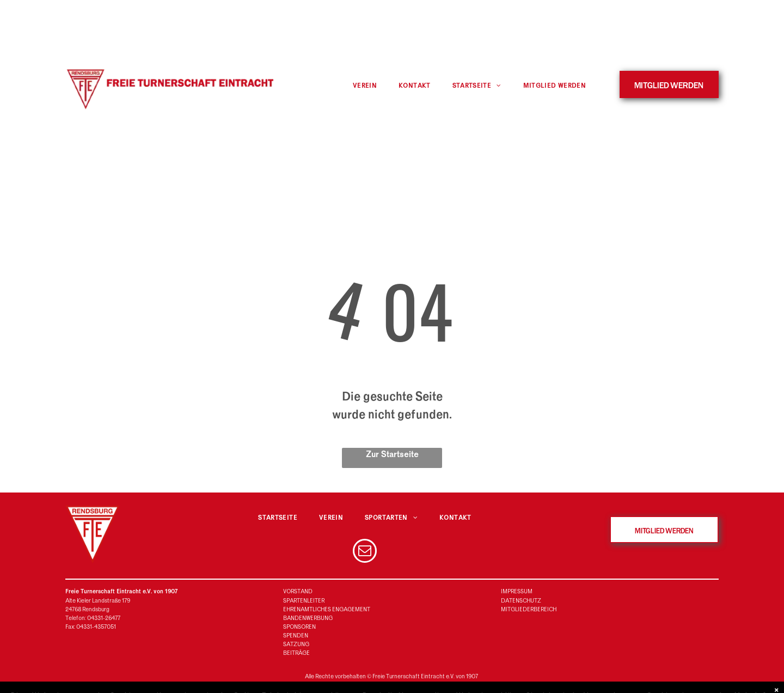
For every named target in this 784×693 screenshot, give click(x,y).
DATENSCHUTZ (521, 601)
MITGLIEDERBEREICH (529, 609)
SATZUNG (296, 644)
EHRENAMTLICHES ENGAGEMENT (327, 609)
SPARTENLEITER (304, 601)
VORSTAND (298, 591)
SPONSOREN (299, 627)
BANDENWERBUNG (308, 618)
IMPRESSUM (517, 591)
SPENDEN (296, 636)
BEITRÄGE (296, 653)
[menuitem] (365, 86)
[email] (365, 552)
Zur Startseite (392, 454)
